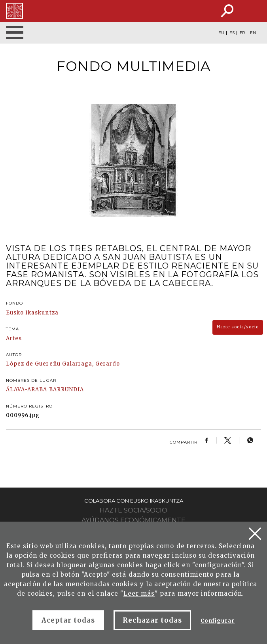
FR (242, 33)
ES (232, 33)
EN (253, 33)
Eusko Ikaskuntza (32, 313)
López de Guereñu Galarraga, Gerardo (63, 364)
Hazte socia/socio (238, 327)
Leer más (139, 594)
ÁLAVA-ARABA (27, 390)
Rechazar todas (152, 620)
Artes (14, 338)
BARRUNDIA (66, 390)
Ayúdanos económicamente (133, 520)
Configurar (218, 621)
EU (221, 33)
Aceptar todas (68, 620)
